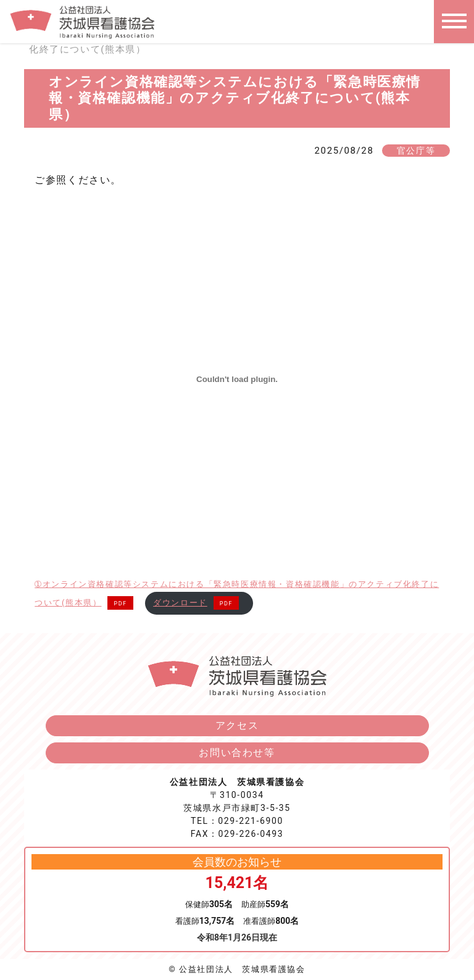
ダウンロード (180, 603)
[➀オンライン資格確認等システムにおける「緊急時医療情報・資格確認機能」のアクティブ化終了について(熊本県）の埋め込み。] (237, 379)
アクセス (237, 725)
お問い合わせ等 (237, 753)
